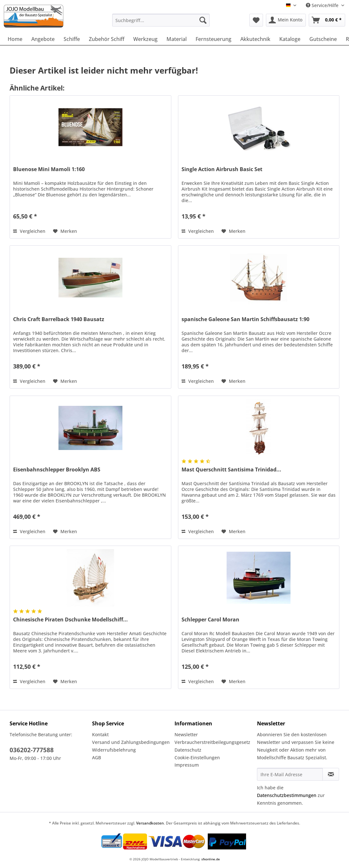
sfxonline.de (211, 859)
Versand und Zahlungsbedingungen (131, 742)
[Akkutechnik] (255, 39)
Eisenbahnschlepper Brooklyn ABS (57, 470)
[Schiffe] (72, 39)
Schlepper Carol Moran (210, 620)
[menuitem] (161, 23)
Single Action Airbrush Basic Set (222, 169)
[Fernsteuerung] (213, 39)
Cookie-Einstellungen (197, 758)
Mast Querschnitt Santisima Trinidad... (231, 470)
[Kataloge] (290, 39)
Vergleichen (29, 231)
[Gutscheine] (323, 39)
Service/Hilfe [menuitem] (323, 5)
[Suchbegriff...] (161, 20)
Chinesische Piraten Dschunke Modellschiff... (70, 620)
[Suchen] (203, 20)
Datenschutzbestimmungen (287, 795)
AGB (97, 758)
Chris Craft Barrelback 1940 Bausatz (59, 319)
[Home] (15, 39)
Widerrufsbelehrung (114, 750)
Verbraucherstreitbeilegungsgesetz (212, 742)
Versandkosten (150, 823)
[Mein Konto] (286, 20)
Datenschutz (188, 750)
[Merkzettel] (256, 20)
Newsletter (186, 734)
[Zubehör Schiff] (107, 39)
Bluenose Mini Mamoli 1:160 (49, 169)
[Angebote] (43, 39)
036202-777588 (32, 750)
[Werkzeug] (145, 39)
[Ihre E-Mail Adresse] (290, 774)
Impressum (187, 765)
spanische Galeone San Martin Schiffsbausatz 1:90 (245, 319)
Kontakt (100, 734)
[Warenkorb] (327, 20)
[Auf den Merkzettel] (65, 231)
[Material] (177, 39)
